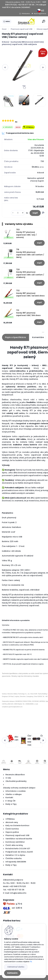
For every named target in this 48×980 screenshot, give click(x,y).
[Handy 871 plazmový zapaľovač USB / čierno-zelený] (24, 65)
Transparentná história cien (18, 133)
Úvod (4, 29)
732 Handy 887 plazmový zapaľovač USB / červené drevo (30, 293)
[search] (44, 21)
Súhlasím (12, 973)
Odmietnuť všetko (16, 967)
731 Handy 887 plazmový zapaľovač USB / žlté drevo (28, 313)
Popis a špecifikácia (15, 337)
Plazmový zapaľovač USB (22, 29)
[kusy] (18, 213)
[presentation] (5, 67)
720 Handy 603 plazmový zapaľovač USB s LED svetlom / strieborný (30, 273)
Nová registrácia (40, 14)
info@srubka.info (18, 893)
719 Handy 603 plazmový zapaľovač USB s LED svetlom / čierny (30, 253)
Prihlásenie (26, 14)
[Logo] (26, 21)
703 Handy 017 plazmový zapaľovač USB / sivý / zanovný (26, 234)
